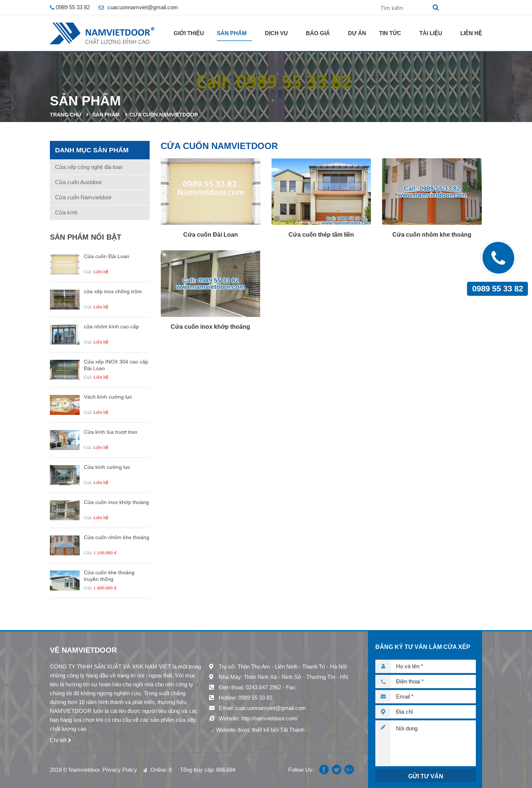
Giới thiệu (189, 33)
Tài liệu (431, 33)
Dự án (357, 33)
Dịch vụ (276, 33)
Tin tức (390, 33)
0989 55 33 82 (498, 289)
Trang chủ (65, 115)
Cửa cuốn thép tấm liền (321, 235)
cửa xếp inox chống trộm (113, 291)
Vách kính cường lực (108, 397)
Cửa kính (66, 212)
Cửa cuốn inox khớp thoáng (116, 502)
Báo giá (318, 33)
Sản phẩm (232, 33)
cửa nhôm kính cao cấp (111, 327)
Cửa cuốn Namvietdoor (164, 115)
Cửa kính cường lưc (107, 467)
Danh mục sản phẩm (92, 150)
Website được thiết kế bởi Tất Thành (257, 730)
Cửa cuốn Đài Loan (107, 256)
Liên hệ (471, 33)
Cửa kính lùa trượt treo (111, 432)
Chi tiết (58, 740)
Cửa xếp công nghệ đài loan (89, 167)
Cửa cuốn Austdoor (79, 182)
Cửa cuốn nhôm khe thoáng (117, 537)
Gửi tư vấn (426, 776)
